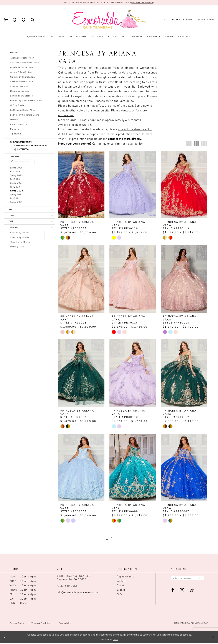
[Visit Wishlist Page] (23, 20)
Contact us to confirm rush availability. (118, 145)
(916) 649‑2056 (67, 587)
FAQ (119, 595)
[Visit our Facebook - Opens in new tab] (173, 592)
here (115, 640)
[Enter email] (188, 579)
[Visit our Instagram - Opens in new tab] (182, 592)
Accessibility (65, 624)
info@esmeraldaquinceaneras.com (78, 593)
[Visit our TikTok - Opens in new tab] (192, 592)
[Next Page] (116, 539)
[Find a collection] (22, 166)
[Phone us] (206, 21)
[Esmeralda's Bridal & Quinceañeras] (109, 20)
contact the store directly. (135, 130)
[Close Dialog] (5, 638)
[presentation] (81, 185)
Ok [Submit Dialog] (212, 638)
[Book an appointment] (178, 21)
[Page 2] (111, 539)
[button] (6, 21)
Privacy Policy (17, 624)
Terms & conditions (41, 624)
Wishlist (122, 582)
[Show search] (32, 21)
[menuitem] (6, 21)
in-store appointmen (151, 3)
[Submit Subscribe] (200, 579)
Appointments (125, 578)
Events (121, 591)
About (120, 586)
